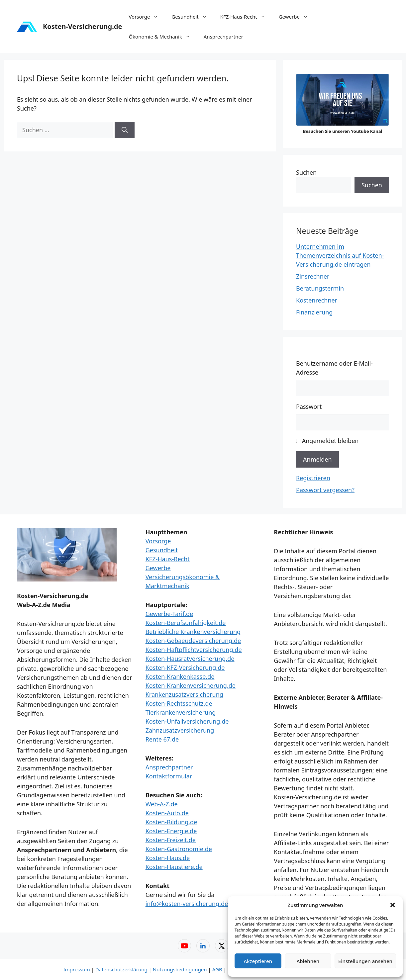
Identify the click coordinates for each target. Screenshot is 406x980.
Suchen (306, 172)
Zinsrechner (313, 276)
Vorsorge (147, 17)
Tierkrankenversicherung (181, 712)
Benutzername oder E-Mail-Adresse (334, 368)
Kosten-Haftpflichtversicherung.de (194, 650)
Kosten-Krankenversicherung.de (191, 685)
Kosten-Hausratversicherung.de (190, 659)
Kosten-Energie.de (171, 831)
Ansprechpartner (223, 37)
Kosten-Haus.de (168, 858)
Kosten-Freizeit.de (171, 840)
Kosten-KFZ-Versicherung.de (185, 668)
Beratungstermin (320, 288)
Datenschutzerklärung (121, 969)
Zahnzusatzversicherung (180, 730)
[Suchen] (125, 130)
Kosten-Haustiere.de (174, 867)
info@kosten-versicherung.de (187, 904)
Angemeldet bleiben (330, 441)
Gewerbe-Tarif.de (169, 614)
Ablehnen (308, 961)
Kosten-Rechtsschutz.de (179, 703)
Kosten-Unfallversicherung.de (187, 721)
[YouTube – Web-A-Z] (184, 946)
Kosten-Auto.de (167, 813)
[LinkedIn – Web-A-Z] (203, 946)
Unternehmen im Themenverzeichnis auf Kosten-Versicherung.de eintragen (340, 255)
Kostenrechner (317, 300)
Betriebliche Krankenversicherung (193, 632)
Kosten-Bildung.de (171, 822)
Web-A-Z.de (162, 804)
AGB (217, 969)
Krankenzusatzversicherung (184, 694)
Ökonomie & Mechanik (163, 37)
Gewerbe (297, 17)
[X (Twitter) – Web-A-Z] (222, 946)
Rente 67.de (162, 739)
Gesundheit (192, 17)
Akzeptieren (258, 961)
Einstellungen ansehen (365, 961)
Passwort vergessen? (325, 490)
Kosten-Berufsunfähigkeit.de (186, 623)
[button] (393, 905)
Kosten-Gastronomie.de (179, 849)
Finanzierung (314, 312)
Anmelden (317, 459)
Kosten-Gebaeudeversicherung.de (193, 641)
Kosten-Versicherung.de (82, 26)
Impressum (76, 969)
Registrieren (313, 478)
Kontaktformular (169, 776)
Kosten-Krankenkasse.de (180, 676)
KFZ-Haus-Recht (246, 17)
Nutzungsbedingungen (180, 969)
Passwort (309, 406)
